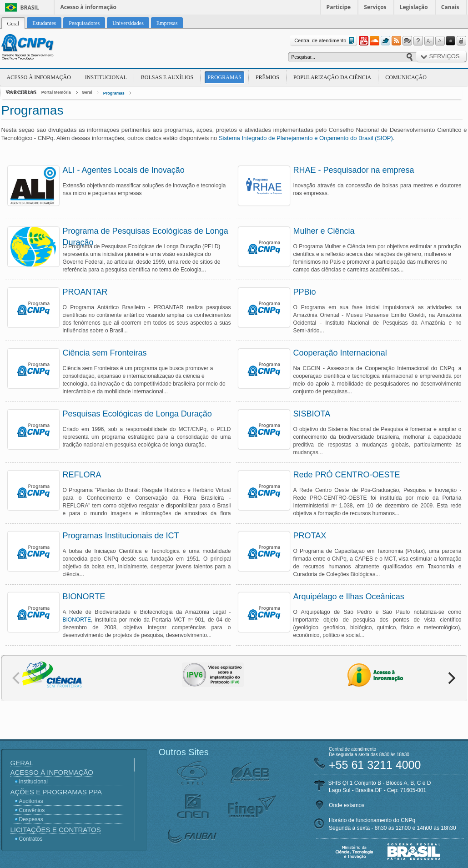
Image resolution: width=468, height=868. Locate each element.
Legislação (414, 7)
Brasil (30, 8)
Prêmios (267, 77)
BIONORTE (77, 620)
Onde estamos (347, 805)
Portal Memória (56, 92)
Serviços (375, 7)
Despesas (31, 819)
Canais (450, 7)
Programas (224, 77)
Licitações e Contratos (56, 830)
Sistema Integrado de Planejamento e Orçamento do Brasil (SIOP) (306, 138)
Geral (87, 92)
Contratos (31, 839)
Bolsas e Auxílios (167, 77)
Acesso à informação (88, 7)
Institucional (106, 77)
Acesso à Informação (39, 77)
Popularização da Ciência (332, 77)
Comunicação (406, 77)
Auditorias (31, 801)
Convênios (32, 810)
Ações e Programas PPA (56, 792)
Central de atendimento (325, 41)
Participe (339, 7)
